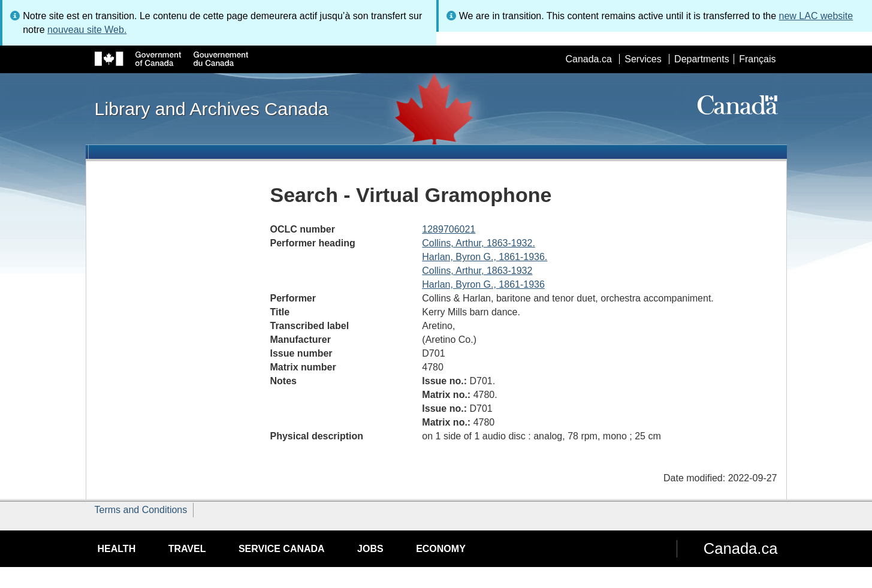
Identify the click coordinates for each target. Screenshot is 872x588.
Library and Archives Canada (212, 108)
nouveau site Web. (87, 30)
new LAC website (816, 16)
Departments (702, 59)
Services (643, 59)
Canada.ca (588, 59)
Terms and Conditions (141, 510)
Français (757, 59)
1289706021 (449, 229)
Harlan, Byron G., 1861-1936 (483, 284)
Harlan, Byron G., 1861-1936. (485, 257)
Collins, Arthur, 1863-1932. (479, 243)
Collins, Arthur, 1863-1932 (477, 271)
